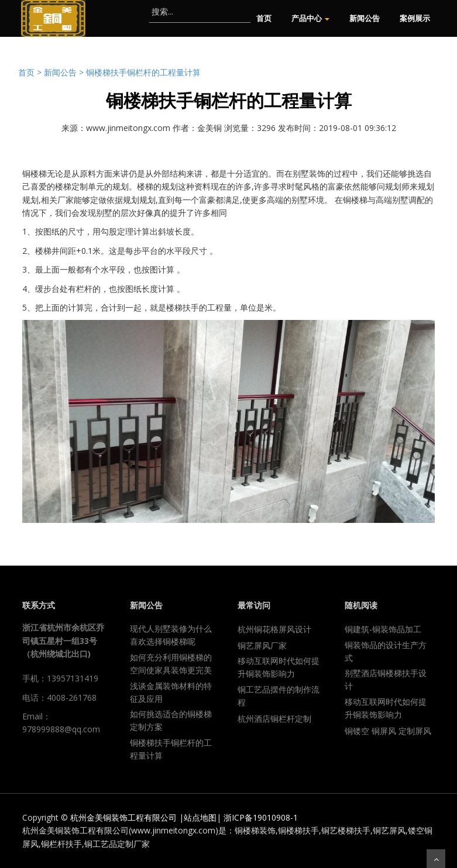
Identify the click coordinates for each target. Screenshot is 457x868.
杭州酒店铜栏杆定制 (274, 719)
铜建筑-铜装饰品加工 (383, 629)
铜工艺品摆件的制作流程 (279, 696)
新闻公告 (365, 18)
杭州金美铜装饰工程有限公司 (123, 817)
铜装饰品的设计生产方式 (386, 651)
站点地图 (200, 817)
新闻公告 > (65, 72)
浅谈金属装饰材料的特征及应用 (171, 692)
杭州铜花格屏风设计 (274, 629)
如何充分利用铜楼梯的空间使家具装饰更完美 (171, 664)
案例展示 (415, 18)
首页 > (31, 72)
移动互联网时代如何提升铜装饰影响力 (279, 667)
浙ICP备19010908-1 (261, 817)
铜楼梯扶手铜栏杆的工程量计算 (143, 72)
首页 (264, 18)
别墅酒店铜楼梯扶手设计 (386, 679)
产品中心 (310, 18)
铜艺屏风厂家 (262, 645)
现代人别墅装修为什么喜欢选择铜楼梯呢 (171, 635)
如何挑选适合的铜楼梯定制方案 (171, 720)
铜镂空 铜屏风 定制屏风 (388, 731)
